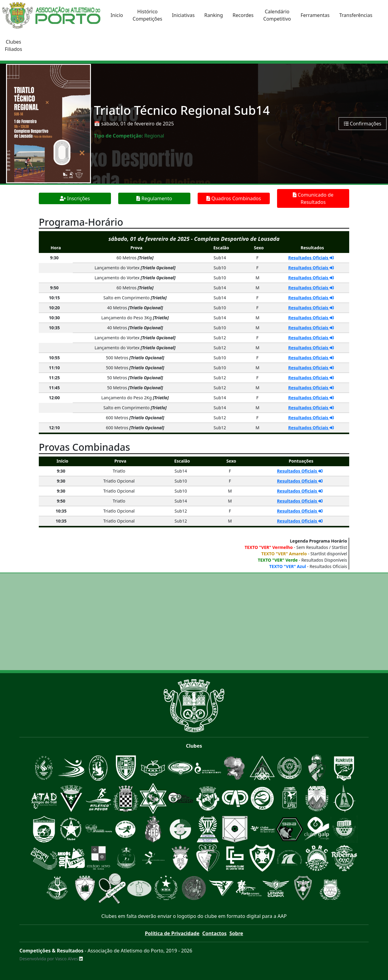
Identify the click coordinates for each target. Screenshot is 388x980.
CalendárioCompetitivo (277, 15)
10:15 (54, 298)
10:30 (54, 318)
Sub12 (220, 338)
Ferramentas (315, 15)
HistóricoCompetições (148, 15)
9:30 (54, 258)
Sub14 (220, 258)
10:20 (54, 308)
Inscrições (75, 198)
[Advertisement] (194, 622)
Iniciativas (183, 15)
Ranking (214, 15)
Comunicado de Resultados (313, 198)
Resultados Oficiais (311, 258)
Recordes (243, 15)
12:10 (54, 428)
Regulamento (154, 198)
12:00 (54, 398)
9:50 (54, 288)
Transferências (356, 15)
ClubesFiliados (13, 45)
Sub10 (220, 268)
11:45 (54, 388)
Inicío (117, 15)
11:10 (54, 368)
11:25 (54, 378)
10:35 (54, 328)
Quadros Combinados (234, 198)
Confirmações (363, 124)
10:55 (54, 358)
